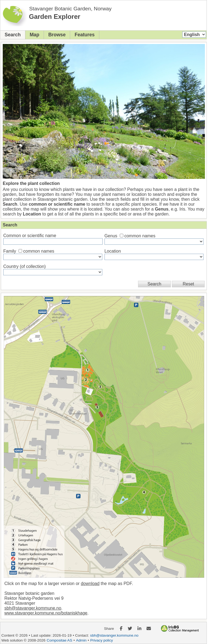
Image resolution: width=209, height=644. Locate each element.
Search (13, 35)
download (90, 584)
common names (140, 236)
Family (10, 251)
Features (84, 35)
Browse (57, 35)
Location (113, 251)
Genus (111, 236)
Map (35, 35)
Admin (81, 640)
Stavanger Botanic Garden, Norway (70, 9)
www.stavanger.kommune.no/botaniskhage (46, 613)
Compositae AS (59, 640)
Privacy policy (102, 640)
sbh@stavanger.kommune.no (33, 608)
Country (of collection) (25, 266)
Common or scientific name (30, 236)
